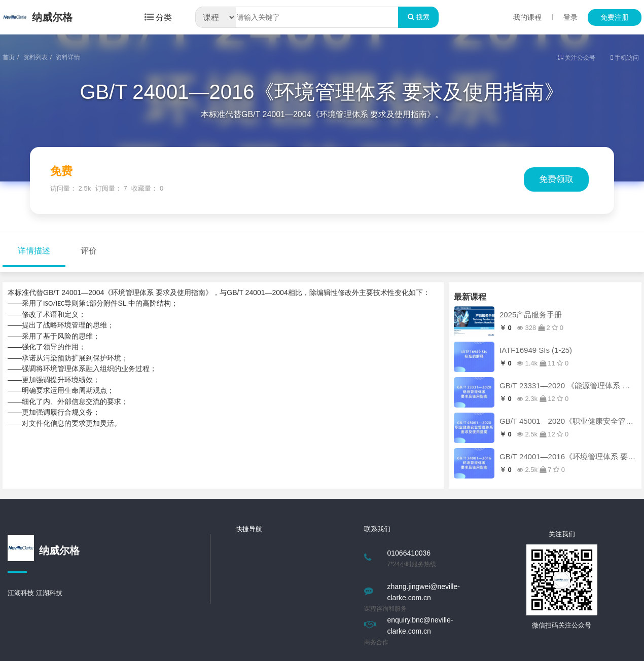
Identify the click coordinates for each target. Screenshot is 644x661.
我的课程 (527, 17)
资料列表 (35, 57)
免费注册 (615, 17)
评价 (89, 251)
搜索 (418, 17)
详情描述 (34, 251)
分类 (158, 17)
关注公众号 (577, 58)
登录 (570, 17)
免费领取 (556, 179)
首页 (9, 57)
